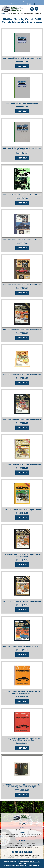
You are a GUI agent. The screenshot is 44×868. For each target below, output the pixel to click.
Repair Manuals (16, 844)
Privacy (28, 855)
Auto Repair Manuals (17, 865)
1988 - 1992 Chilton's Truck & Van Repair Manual (22, 285)
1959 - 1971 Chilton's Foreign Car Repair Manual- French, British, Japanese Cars (22, 739)
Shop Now (22, 66)
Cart (31, 4)
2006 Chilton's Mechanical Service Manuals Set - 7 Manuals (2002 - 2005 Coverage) (22, 786)
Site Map (34, 857)
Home (3, 14)
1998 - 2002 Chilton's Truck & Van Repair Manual (22, 58)
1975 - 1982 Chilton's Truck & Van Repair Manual (22, 465)
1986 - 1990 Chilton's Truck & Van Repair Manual (22, 330)
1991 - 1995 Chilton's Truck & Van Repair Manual (22, 240)
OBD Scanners (29, 844)
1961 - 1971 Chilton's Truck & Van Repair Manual (22, 646)
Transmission (30, 846)
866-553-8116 (37, 9)
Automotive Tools (16, 846)
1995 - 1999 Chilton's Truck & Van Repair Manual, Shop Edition (22, 149)
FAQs (28, 857)
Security (36, 855)
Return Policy (18, 855)
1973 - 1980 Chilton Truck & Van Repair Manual (22, 510)
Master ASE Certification (16, 848)
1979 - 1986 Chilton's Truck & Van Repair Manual (22, 420)
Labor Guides (33, 848)
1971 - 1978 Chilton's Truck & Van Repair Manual (22, 601)
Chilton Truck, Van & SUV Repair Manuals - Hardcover (24, 14)
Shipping (8, 855)
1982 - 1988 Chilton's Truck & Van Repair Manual (22, 375)
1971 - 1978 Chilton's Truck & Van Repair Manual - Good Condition (22, 556)
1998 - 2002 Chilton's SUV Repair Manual (22, 103)
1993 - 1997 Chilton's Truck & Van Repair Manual (22, 195)
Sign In (15, 4)
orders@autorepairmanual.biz (22, 830)
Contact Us (20, 857)
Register (24, 4)
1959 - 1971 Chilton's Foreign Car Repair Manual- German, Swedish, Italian (22, 692)
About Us (10, 857)
